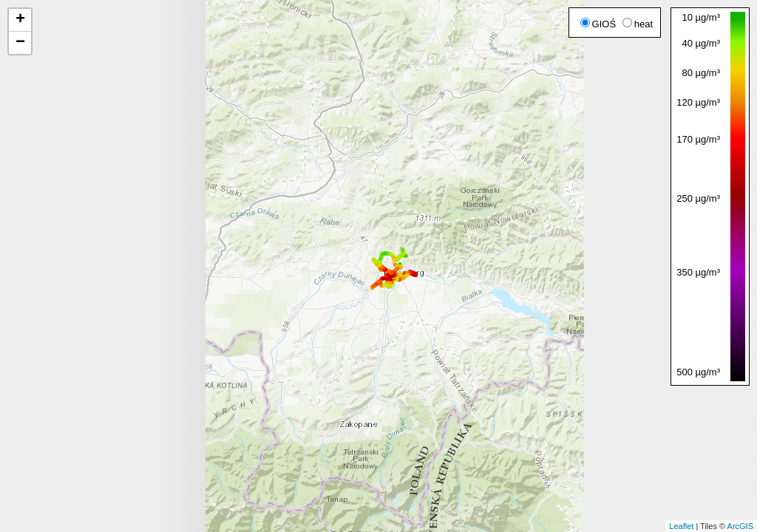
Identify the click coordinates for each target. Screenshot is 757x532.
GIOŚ (598, 24)
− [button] (20, 43)
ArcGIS (740, 526)
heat (638, 24)
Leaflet (681, 526)
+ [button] (20, 20)
